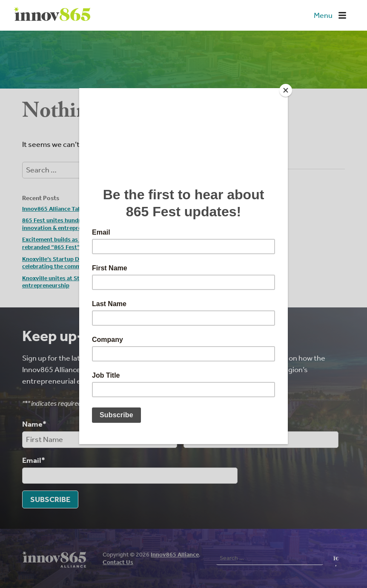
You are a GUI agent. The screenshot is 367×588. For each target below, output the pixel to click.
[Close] (286, 90)
